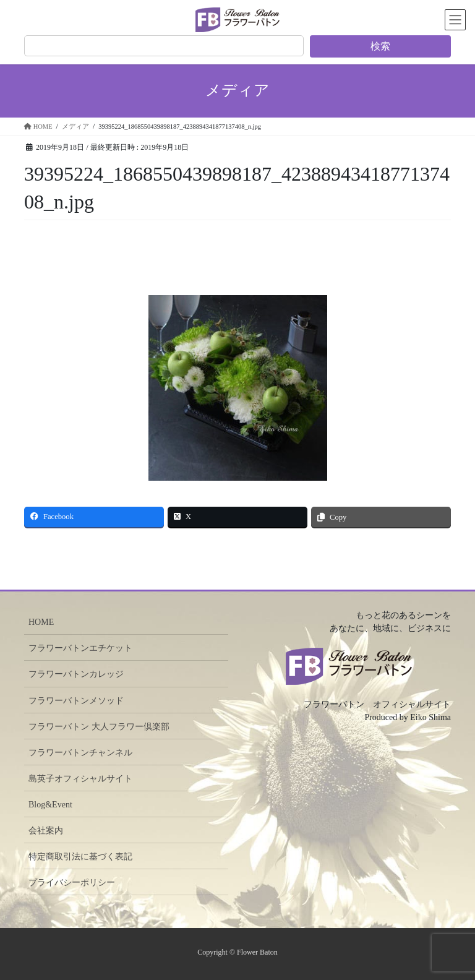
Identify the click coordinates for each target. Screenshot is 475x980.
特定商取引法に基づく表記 (80, 857)
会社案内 (46, 831)
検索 (380, 46)
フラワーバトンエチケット (80, 648)
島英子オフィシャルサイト (80, 779)
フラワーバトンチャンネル (80, 753)
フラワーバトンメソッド (76, 701)
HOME (41, 622)
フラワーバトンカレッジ (76, 674)
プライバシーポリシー (72, 883)
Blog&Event (50, 805)
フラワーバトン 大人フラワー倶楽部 (99, 727)
